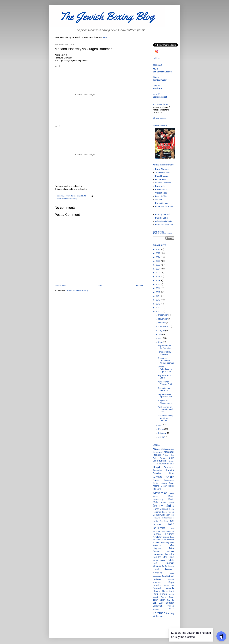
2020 (158, 273)
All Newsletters (159, 118)
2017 (158, 284)
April (161, 425)
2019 (158, 276)
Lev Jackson (161, 179)
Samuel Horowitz (164, 588)
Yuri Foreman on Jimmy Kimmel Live (165, 409)
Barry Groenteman (164, 459)
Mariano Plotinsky (70, 199)
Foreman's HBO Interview (164, 353)
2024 (158, 257)
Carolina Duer (164, 473)
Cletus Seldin (161, 193)
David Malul (160, 186)
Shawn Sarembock (164, 591)
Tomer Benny (168, 597)
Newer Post (61, 286)
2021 (158, 269)
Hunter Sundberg (160, 521)
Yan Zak (159, 200)
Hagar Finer (169, 515)
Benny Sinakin (167, 464)
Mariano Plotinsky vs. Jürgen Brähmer (166, 418)
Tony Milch (159, 600)
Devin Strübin (161, 196)
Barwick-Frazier (160, 80)
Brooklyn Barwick (163, 214)
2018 (158, 280)
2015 (158, 292)
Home (100, 286)
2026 (158, 249)
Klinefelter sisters (161, 537)
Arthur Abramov (160, 458)
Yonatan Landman (163, 183)
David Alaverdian (163, 169)
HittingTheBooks (168, 518)
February (162, 433)
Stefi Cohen (160, 594)
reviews (157, 579)
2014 (158, 296)
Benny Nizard (161, 189)
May (160, 342)
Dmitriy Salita (164, 506)
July (160, 334)
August (162, 331)
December (163, 315)
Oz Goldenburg (168, 566)
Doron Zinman (162, 203)
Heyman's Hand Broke (165, 377)
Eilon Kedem (168, 512)
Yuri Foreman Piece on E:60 (165, 383)
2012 (158, 304)
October (162, 323)
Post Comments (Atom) (77, 290)
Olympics (157, 566)
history (156, 518)
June (161, 338)
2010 (158, 311)
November (163, 319)
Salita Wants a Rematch (164, 389)
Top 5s (171, 600)
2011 (158, 308)
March (161, 429)
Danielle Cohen (162, 218)
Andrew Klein (169, 455)
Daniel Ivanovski (162, 176)
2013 (158, 300)
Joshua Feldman (163, 172)
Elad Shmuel (158, 515)
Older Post (138, 286)
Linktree (156, 58)
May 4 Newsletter (160, 104)
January (162, 437)
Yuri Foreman (164, 611)
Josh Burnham (168, 531)
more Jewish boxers (164, 206)
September (163, 327)
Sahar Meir (169, 586)
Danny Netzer (168, 486)
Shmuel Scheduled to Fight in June (165, 369)
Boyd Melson (164, 467)
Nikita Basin (159, 560)
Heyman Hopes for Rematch (165, 347)
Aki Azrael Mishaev (161, 449)
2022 (158, 265)
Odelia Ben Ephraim (164, 221)
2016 (158, 288)
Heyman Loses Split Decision (165, 396)
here (105, 37)
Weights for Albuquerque (165, 402)
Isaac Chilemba (164, 526)
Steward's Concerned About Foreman (166, 361)
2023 (158, 261)
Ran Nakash (168, 576)
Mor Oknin (169, 557)
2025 (158, 253)
